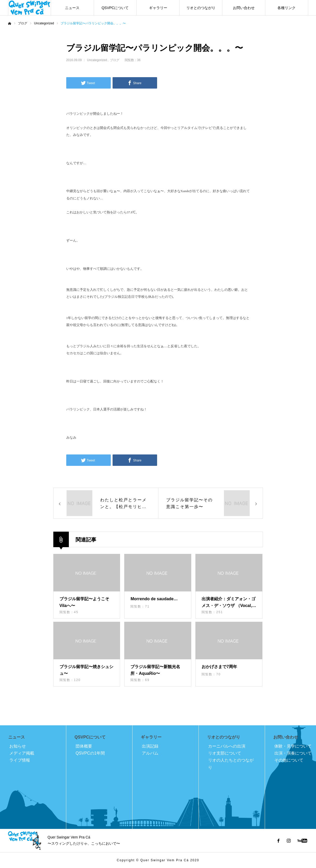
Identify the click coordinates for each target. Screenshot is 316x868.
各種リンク (286, 8)
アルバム (150, 753)
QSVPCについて (115, 8)
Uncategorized (97, 60)
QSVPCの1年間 (90, 753)
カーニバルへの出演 (227, 746)
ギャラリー (158, 8)
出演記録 (150, 746)
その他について (289, 760)
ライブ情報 (20, 760)
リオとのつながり (201, 8)
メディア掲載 (22, 753)
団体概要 (84, 746)
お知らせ (18, 746)
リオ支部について (225, 753)
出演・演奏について (293, 753)
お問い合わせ (244, 8)
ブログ (115, 60)
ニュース (72, 8)
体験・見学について (293, 746)
